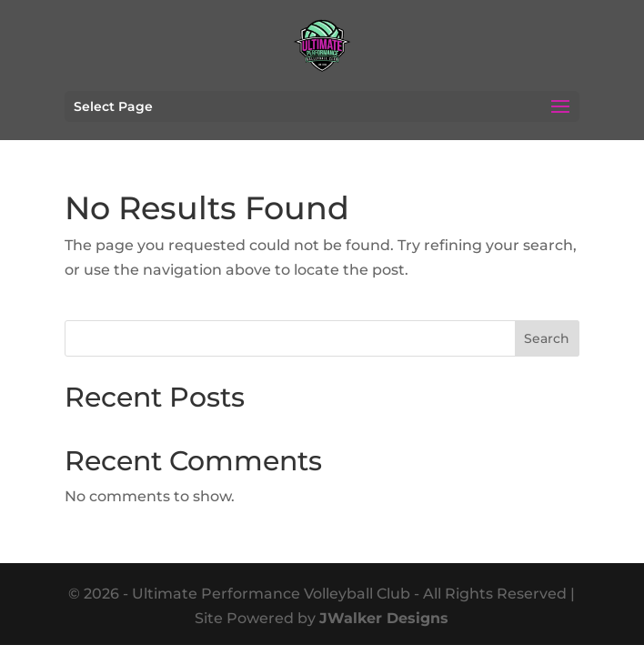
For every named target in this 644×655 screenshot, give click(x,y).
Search (547, 338)
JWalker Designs (384, 618)
